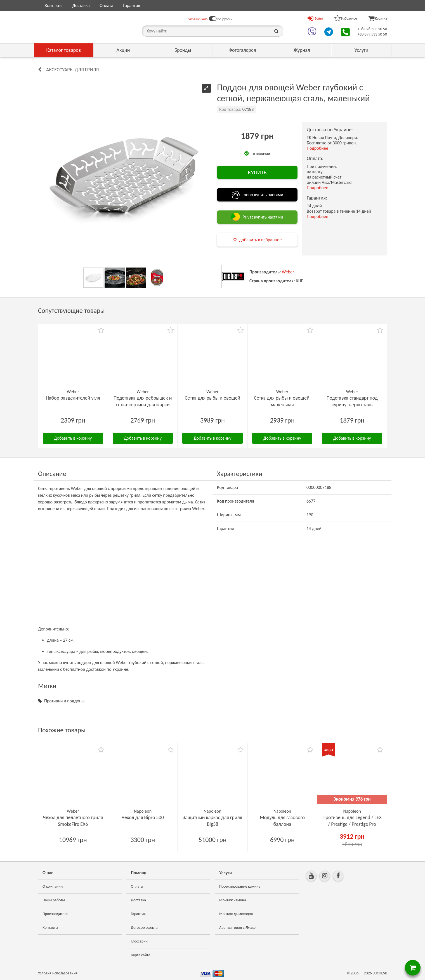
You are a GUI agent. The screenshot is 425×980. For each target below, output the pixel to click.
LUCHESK (380, 973)
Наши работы (54, 900)
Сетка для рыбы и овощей (213, 398)
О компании (53, 886)
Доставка (81, 5)
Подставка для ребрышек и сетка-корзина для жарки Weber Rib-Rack (143, 405)
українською (198, 19)
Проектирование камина (240, 886)
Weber (288, 272)
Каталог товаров (64, 50)
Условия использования (58, 973)
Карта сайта (141, 955)
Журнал (302, 50)
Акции (123, 50)
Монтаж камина (233, 900)
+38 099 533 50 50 (372, 34)
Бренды (183, 50)
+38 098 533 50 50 (372, 29)
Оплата (106, 5)
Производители (56, 914)
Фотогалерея (242, 50)
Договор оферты (145, 928)
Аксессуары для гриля (73, 70)
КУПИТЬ (257, 172)
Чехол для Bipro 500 (143, 817)
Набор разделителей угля (73, 398)
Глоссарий (139, 941)
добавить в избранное (261, 240)
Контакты (54, 5)
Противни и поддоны (64, 701)
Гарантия (131, 5)
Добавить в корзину (73, 438)
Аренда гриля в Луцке (237, 928)
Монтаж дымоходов (236, 914)
